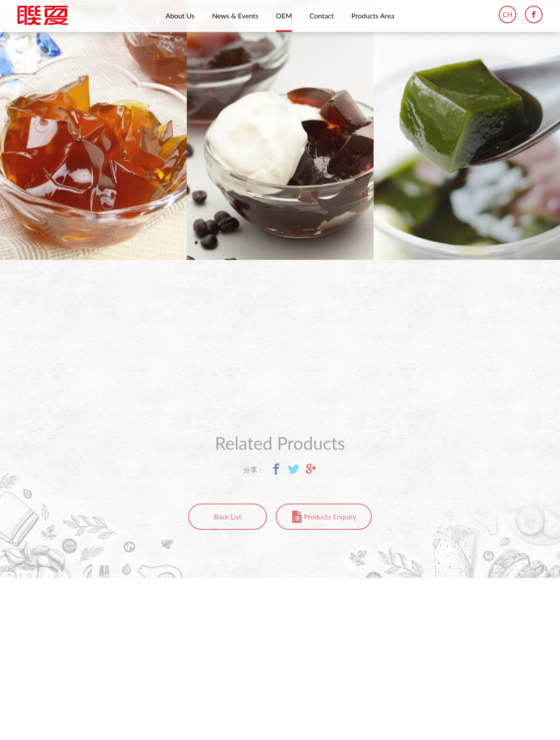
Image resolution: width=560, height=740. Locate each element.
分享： (254, 468)
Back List (228, 516)
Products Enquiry (330, 516)
